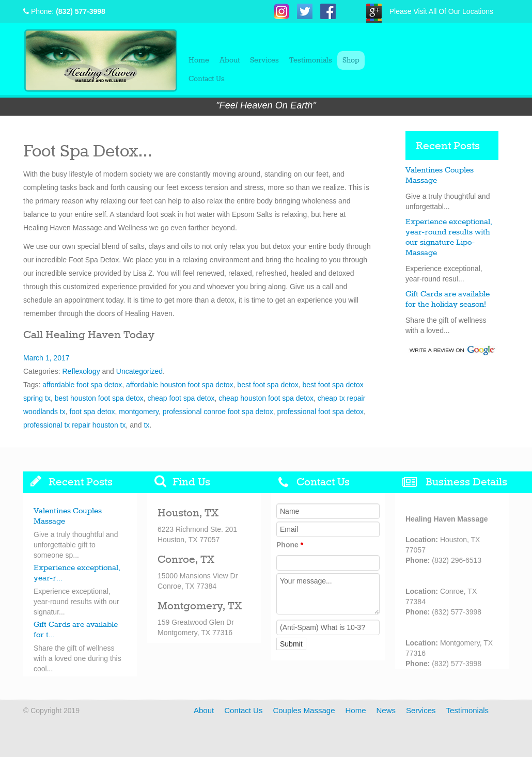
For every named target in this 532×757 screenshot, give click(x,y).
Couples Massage (304, 710)
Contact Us (207, 79)
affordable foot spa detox (82, 385)
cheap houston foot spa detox (266, 398)
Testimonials (311, 60)
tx (146, 425)
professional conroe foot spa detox (218, 412)
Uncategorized (139, 371)
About (230, 60)
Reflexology (81, 371)
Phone (290, 545)
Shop (351, 60)
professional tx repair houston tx (74, 425)
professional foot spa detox (320, 412)
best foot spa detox (268, 385)
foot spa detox (92, 412)
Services (264, 60)
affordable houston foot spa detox (180, 385)
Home (199, 60)
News (386, 710)
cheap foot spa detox (181, 398)
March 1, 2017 (46, 358)
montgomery (139, 412)
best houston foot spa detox (99, 398)
